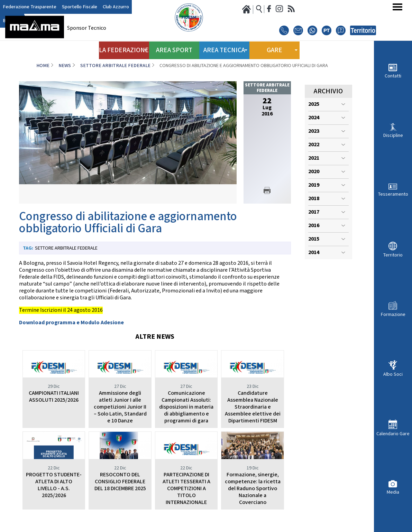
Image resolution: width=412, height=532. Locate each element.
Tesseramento (393, 194)
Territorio (393, 255)
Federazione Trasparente (26, 7)
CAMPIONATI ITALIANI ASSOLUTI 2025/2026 (54, 397)
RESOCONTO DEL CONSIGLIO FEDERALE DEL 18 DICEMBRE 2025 (120, 482)
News (65, 66)
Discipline (393, 135)
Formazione (393, 314)
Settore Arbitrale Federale (115, 66)
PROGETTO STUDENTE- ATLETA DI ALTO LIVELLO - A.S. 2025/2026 (54, 485)
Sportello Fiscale (71, 7)
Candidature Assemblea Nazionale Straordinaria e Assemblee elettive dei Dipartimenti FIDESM (253, 407)
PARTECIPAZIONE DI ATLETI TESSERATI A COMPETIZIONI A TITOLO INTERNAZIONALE (186, 489)
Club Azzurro (104, 7)
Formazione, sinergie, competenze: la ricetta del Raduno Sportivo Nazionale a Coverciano (253, 489)
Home (43, 66)
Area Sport (174, 48)
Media (393, 492)
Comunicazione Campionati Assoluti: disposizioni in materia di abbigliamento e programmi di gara (186, 407)
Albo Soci (393, 374)
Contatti (393, 76)
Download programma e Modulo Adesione (71, 323)
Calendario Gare (393, 434)
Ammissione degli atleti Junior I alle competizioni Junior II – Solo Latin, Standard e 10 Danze (120, 407)
